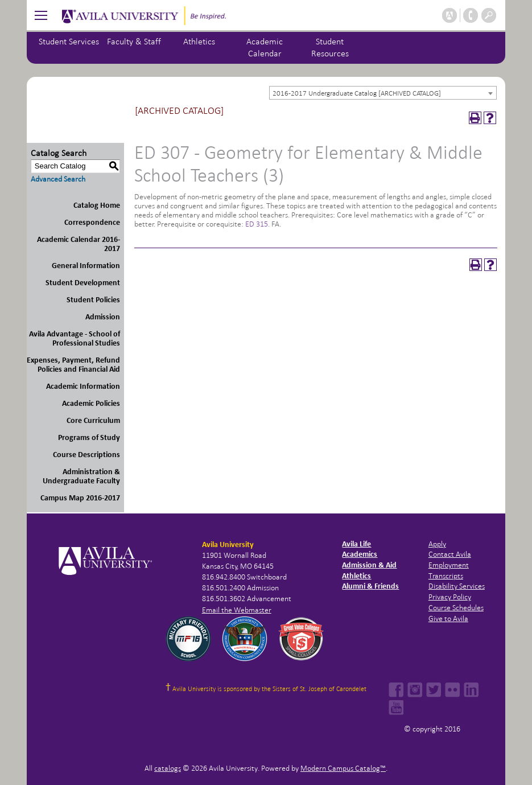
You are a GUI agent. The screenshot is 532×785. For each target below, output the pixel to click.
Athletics (199, 41)
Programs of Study (89, 437)
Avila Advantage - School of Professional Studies (75, 338)
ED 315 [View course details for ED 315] (257, 224)
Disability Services (457, 586)
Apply (437, 544)
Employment (449, 565)
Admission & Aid (369, 565)
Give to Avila (448, 618)
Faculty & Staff (134, 41)
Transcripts (446, 576)
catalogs (168, 768)
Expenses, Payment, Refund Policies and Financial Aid (73, 365)
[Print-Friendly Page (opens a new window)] (475, 118)
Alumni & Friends (370, 586)
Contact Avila (450, 554)
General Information (86, 266)
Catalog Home (97, 205)
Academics (360, 554)
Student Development (83, 283)
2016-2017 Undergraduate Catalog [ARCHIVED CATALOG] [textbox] (357, 93)
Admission (103, 317)
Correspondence (92, 222)
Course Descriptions (86, 455)
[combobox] (383, 93)
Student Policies (93, 300)
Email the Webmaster (237, 610)
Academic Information (83, 386)
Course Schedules (456, 608)
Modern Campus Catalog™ (343, 768)
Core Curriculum (93, 420)
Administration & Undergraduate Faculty (81, 476)
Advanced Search (58, 179)
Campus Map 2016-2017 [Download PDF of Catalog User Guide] (80, 498)
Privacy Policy (450, 597)
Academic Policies (91, 403)
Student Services (69, 41)
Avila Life (356, 544)
